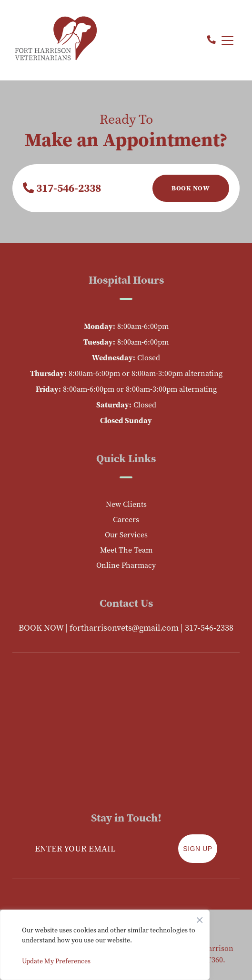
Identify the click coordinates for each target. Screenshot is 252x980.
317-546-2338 (62, 188)
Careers (126, 520)
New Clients (126, 504)
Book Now (191, 188)
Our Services (126, 535)
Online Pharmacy (126, 565)
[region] (105, 945)
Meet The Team (126, 550)
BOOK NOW (41, 628)
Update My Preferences (56, 961)
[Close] (200, 918)
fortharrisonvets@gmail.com (124, 628)
